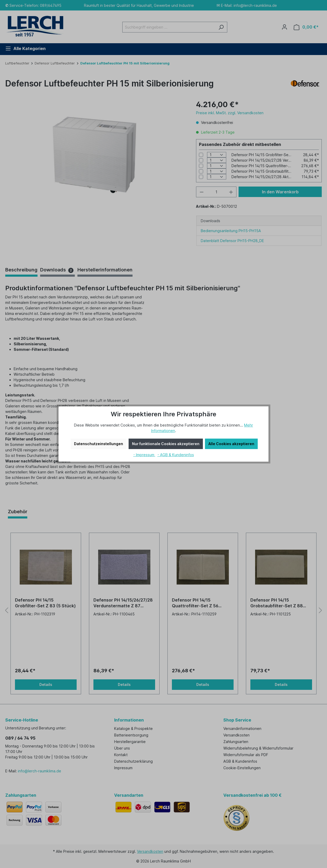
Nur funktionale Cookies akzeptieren (166, 444)
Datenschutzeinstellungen (99, 444)
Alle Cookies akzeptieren (231, 444)
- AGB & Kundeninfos (176, 455)
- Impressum (144, 455)
